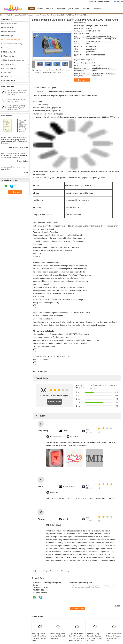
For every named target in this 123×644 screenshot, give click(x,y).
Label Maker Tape (7, 36)
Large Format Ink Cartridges (24, 15)
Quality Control (74, 9)
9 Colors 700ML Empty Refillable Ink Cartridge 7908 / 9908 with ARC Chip (113, 637)
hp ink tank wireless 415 (55, 571)
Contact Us (86, 9)
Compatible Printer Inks (9, 24)
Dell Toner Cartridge (8, 56)
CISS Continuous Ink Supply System (13, 60)
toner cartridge (41, 571)
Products (40, 9)
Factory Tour (61, 9)
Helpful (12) (55, 493)
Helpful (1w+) (55, 525)
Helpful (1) (74, 437)
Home (32, 9)
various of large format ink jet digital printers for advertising (58, 636)
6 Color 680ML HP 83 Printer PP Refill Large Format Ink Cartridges (18, 93)
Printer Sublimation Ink (9, 32)
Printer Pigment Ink (8, 28)
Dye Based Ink (6, 72)
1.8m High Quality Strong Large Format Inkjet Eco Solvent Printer (16, 108)
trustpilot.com (56, 437)
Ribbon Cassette (7, 48)
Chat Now (97, 9)
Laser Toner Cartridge (8, 68)
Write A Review (54, 402)
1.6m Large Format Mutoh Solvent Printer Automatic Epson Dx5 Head (39, 637)
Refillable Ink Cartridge (9, 52)
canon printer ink (69, 571)
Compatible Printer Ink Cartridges (12, 44)
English (120, 2)
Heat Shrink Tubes (7, 64)
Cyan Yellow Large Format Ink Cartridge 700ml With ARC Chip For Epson (94, 637)
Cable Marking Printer (8, 80)
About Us (50, 9)
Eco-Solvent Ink (7, 76)
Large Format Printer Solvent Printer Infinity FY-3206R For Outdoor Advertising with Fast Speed (76, 638)
